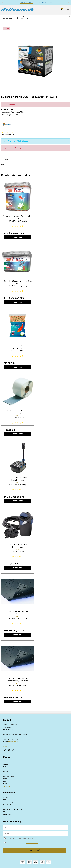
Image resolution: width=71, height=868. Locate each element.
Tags (3, 164)
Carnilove (6, 774)
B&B (5, 767)
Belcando (6, 769)
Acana (5, 762)
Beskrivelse (5, 159)
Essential (6, 781)
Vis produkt (18, 237)
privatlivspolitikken (32, 843)
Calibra (6, 771)
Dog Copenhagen (9, 776)
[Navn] (35, 827)
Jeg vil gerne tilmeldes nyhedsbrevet (26, 838)
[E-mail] (35, 833)
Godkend (34, 850)
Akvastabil (7, 764)
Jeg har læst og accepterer (23, 843)
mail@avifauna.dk (14, 742)
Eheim (5, 779)
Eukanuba (7, 783)
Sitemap (6, 746)
